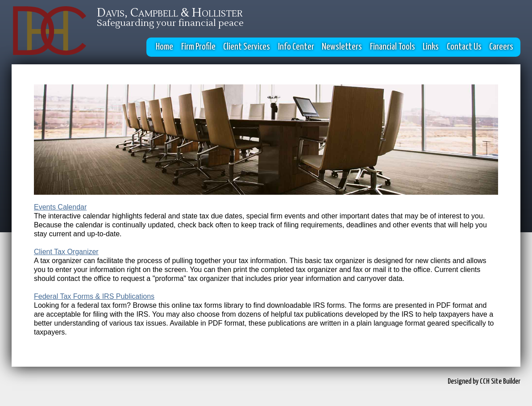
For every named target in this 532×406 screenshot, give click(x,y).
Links (431, 47)
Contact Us (464, 47)
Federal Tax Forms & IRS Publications (94, 296)
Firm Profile (198, 47)
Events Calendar (60, 207)
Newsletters (342, 47)
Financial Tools (393, 47)
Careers (501, 47)
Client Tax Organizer (66, 252)
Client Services (247, 47)
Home (164, 47)
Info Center (296, 47)
